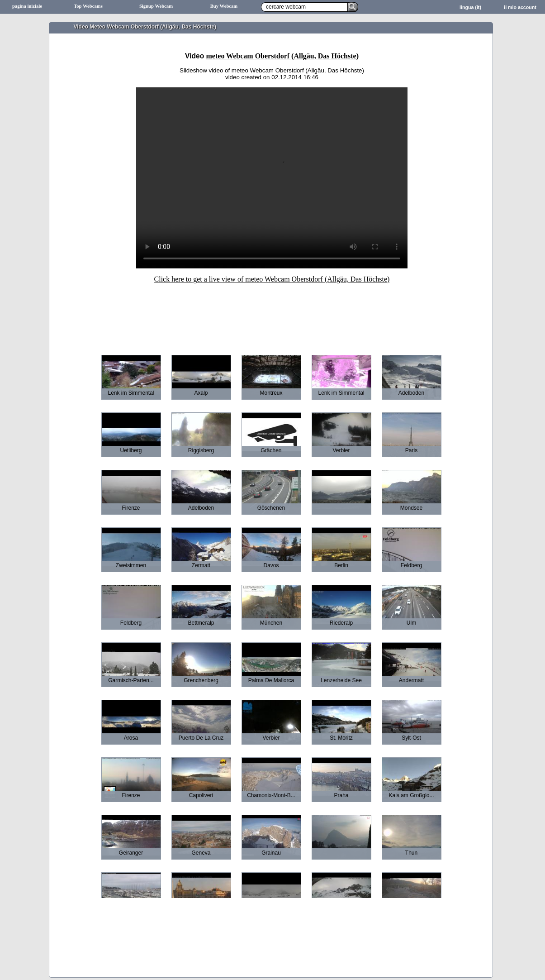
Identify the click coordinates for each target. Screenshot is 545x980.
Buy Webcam (224, 6)
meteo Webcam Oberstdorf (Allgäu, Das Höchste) (282, 56)
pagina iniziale (27, 6)
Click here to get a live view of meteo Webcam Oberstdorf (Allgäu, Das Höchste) (272, 279)
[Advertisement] (272, 313)
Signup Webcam (156, 6)
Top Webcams (88, 6)
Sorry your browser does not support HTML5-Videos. (272, 178)
